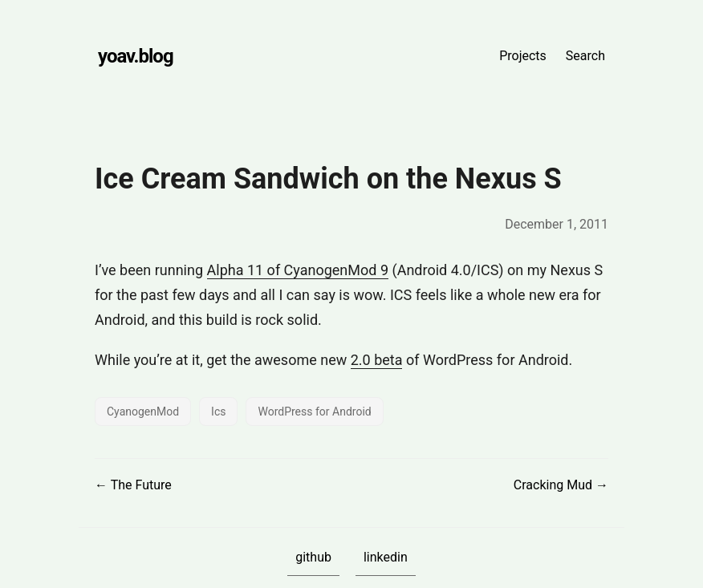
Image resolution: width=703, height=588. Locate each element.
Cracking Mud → (561, 485)
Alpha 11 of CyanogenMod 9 (298, 270)
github (313, 557)
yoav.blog (136, 56)
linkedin (386, 557)
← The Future (133, 485)
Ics (218, 412)
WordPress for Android (314, 412)
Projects (523, 56)
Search (585, 56)
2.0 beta (377, 360)
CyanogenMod (143, 412)
